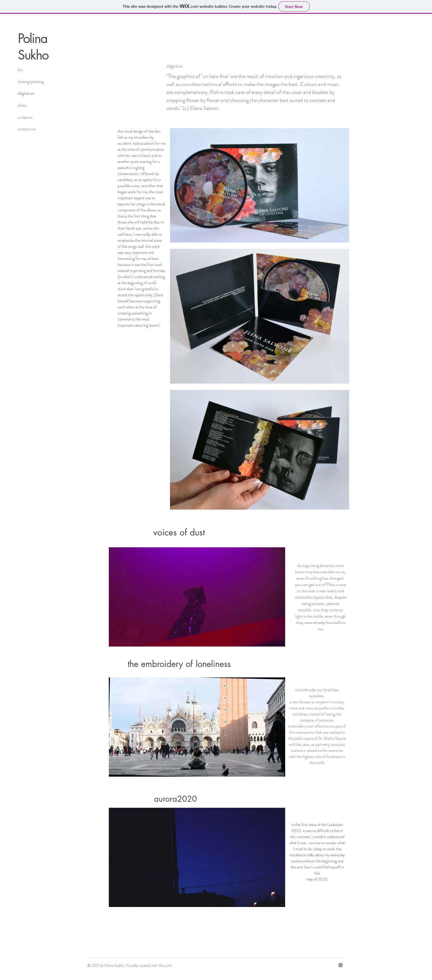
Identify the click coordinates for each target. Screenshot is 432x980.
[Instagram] (341, 965)
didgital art (26, 93)
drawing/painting (31, 82)
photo (22, 105)
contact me (27, 129)
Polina (33, 38)
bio (20, 70)
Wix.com (165, 965)
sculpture (25, 117)
